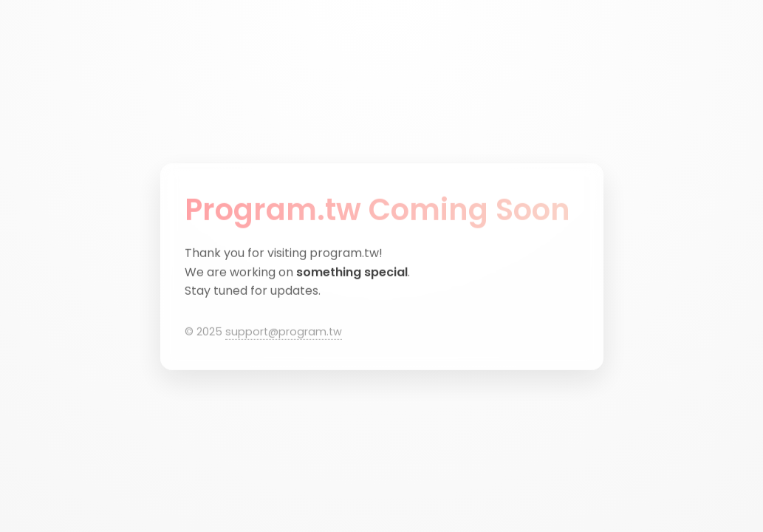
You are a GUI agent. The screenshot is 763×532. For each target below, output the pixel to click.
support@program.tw (284, 332)
